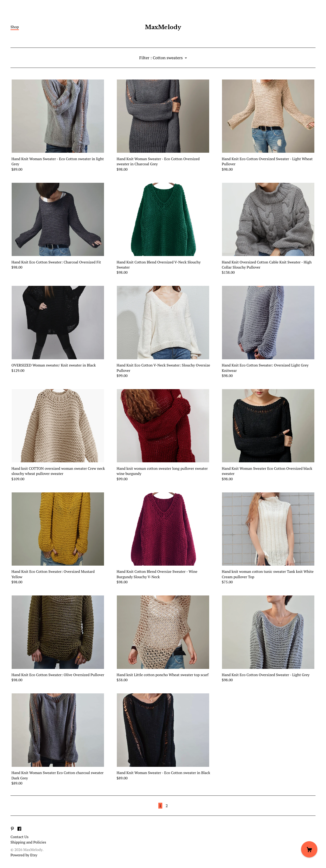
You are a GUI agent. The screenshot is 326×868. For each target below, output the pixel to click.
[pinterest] (12, 829)
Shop (15, 27)
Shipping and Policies (28, 842)
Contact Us (19, 837)
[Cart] (309, 849)
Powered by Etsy (24, 855)
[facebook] (19, 829)
